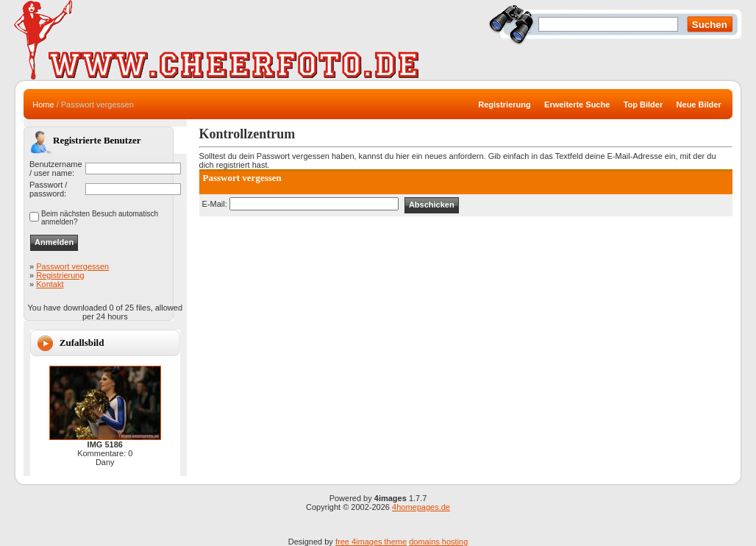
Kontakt (50, 284)
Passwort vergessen (72, 266)
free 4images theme (371, 542)
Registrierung (60, 275)
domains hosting (438, 542)
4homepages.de (421, 507)
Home (43, 104)
